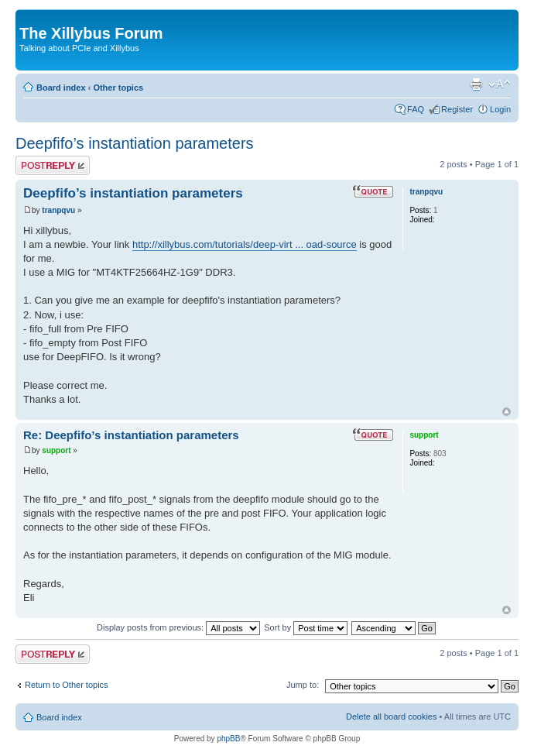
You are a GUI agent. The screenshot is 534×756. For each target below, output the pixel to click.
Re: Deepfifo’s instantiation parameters (131, 435)
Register (457, 109)
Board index (61, 88)
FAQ (416, 109)
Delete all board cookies (391, 716)
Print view (476, 84)
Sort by (306, 627)
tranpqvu (58, 210)
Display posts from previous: (178, 627)
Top (507, 412)
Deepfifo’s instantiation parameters (135, 143)
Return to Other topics (67, 685)
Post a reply (53, 165)
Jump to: (303, 685)
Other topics (118, 88)
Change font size (500, 84)
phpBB (228, 739)
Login (500, 109)
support (56, 450)
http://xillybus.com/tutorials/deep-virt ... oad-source (245, 244)
